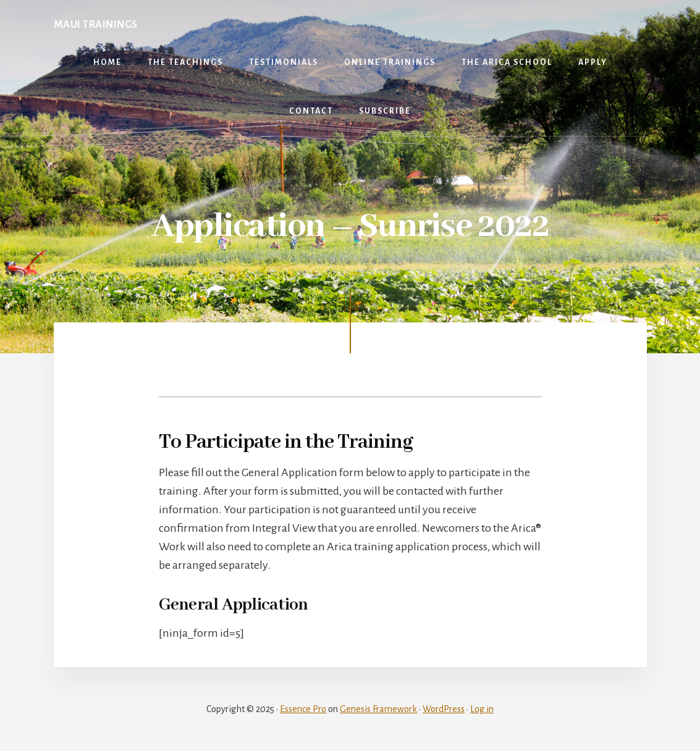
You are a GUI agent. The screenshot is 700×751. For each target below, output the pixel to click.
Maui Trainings (96, 25)
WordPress (444, 709)
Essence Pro (303, 709)
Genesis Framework (378, 709)
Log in (482, 709)
